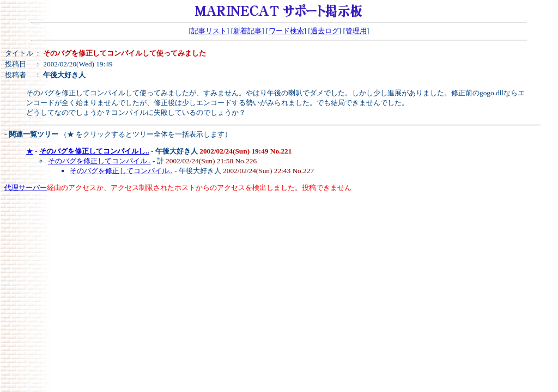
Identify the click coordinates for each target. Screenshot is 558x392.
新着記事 (247, 31)
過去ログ (325, 31)
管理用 (356, 31)
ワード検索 (286, 31)
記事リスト (209, 31)
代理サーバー (26, 188)
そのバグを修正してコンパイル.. (99, 161)
